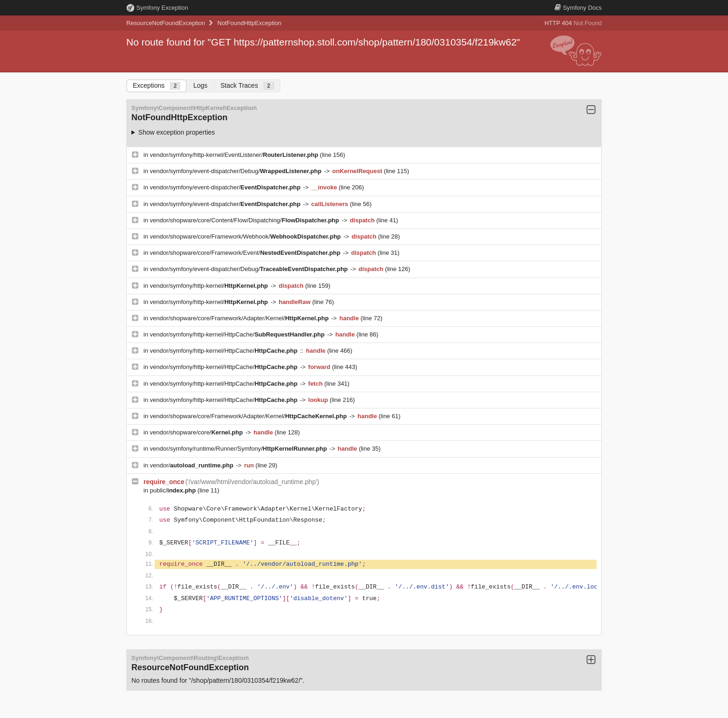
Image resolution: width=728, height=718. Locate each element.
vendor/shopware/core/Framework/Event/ (246, 253)
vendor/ (193, 465)
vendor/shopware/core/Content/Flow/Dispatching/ (245, 220)
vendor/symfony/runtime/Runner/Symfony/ (239, 449)
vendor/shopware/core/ (197, 432)
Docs (578, 8)
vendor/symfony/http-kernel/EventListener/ (235, 155)
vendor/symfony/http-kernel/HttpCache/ (238, 334)
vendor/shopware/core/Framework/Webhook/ (246, 236)
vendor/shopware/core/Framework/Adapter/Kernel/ (240, 318)
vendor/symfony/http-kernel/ (210, 286)
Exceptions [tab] (156, 86)
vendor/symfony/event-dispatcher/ (226, 187)
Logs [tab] (200, 85)
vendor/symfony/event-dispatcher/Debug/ (237, 171)
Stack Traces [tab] (247, 86)
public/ (174, 490)
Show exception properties (177, 132)
